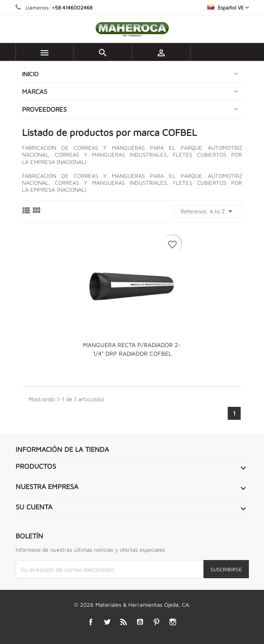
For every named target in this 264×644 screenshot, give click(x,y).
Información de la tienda (62, 449)
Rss (123, 622)
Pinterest (156, 622)
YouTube (140, 622)
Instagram (173, 622)
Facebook (91, 622)
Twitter (107, 622)
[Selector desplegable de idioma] (228, 8)
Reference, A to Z (208, 211)
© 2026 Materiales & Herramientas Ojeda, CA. (132, 605)
